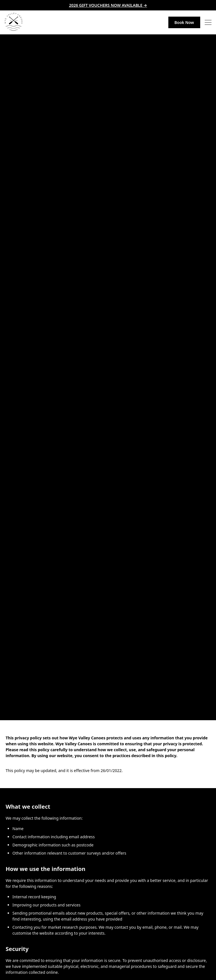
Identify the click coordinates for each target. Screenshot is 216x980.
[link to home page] (14, 22)
